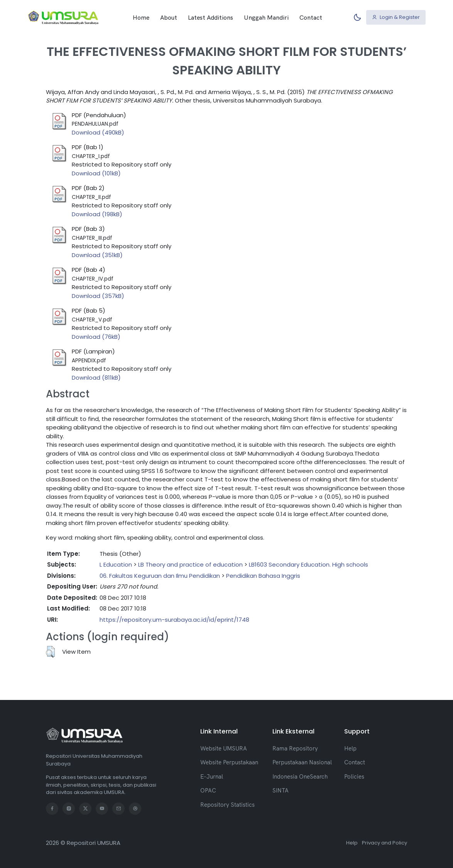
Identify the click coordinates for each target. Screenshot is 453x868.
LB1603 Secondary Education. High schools (308, 564)
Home (141, 17)
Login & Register (396, 17)
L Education (116, 564)
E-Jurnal (212, 776)
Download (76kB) (96, 337)
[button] (50, 652)
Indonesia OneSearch (300, 776)
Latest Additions (210, 17)
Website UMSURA (224, 748)
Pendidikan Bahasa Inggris (263, 576)
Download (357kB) (98, 296)
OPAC (208, 790)
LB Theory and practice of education (190, 564)
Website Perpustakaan (229, 762)
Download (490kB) (98, 132)
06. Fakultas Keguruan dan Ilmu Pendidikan (160, 576)
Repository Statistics (227, 805)
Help (350, 748)
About (169, 17)
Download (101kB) (96, 173)
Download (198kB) (97, 214)
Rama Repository (295, 748)
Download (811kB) (96, 378)
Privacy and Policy (385, 843)
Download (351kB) (97, 255)
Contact (311, 17)
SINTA (281, 790)
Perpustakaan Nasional (302, 762)
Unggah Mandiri (266, 17)
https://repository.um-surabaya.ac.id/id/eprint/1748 (174, 620)
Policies (354, 776)
